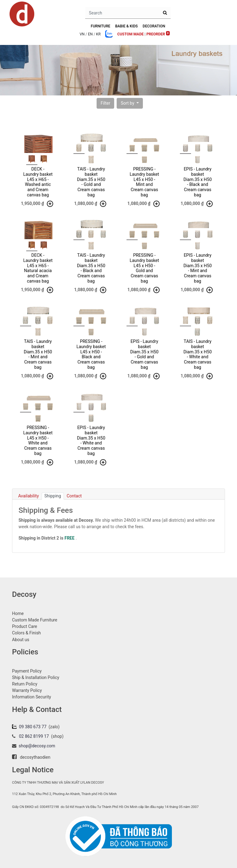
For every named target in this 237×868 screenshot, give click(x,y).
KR (98, 34)
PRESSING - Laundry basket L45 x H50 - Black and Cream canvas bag (91, 354)
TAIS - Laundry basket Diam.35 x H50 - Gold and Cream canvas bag (91, 182)
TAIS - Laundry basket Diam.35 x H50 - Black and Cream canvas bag (91, 268)
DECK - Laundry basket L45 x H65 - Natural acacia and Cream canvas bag (38, 268)
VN (82, 34)
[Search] (165, 13)
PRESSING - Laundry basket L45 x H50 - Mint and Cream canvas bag (144, 182)
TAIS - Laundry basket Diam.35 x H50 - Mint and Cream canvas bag (38, 354)
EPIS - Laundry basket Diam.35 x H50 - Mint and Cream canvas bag (197, 268)
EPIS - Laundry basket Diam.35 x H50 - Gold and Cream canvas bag (144, 354)
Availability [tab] (29, 496)
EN (90, 34)
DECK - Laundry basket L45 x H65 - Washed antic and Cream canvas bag (38, 182)
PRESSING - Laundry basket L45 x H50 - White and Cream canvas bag (38, 440)
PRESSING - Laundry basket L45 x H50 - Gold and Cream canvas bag (144, 268)
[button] (105, 103)
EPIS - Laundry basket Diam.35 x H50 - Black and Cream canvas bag (197, 182)
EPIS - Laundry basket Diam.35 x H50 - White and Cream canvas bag (91, 440)
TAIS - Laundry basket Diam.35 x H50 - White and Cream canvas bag (197, 354)
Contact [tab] (74, 496)
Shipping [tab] (53, 496)
